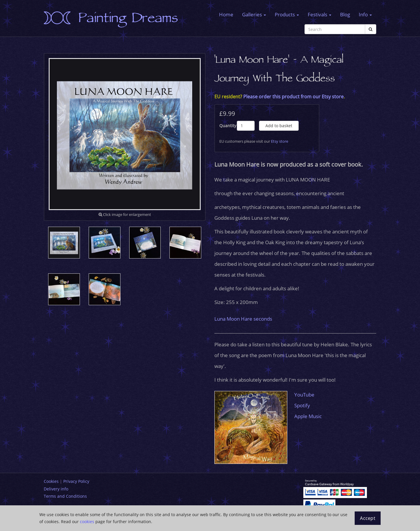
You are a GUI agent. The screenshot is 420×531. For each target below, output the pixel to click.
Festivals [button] (320, 14)
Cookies (51, 481)
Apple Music (308, 416)
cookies (87, 522)
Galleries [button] (254, 14)
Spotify (302, 405)
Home (226, 14)
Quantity (228, 126)
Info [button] (365, 14)
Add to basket (279, 126)
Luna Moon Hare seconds (243, 319)
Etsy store (280, 141)
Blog (345, 14)
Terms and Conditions (65, 496)
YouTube (304, 395)
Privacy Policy (76, 481)
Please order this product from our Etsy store (293, 97)
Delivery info (56, 489)
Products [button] (287, 14)
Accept (368, 518)
